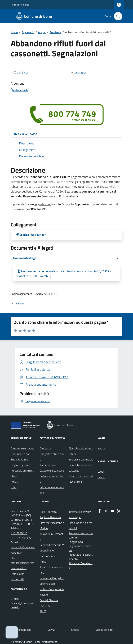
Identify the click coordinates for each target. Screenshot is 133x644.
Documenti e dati (21, 454)
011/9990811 (19, 533)
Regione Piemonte (20, 5)
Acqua (42, 32)
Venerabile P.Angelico (52, 578)
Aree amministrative (22, 448)
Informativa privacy (80, 512)
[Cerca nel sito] (117, 16)
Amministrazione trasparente (81, 535)
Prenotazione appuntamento (81, 557)
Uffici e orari (17, 574)
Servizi (51, 630)
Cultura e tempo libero (52, 479)
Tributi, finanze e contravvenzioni (81, 479)
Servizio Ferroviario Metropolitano (52, 548)
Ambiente (55, 32)
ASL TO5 (45, 606)
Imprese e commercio (81, 459)
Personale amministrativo (23, 473)
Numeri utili (17, 579)
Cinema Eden (47, 584)
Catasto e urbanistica (52, 471)
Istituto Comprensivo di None (52, 592)
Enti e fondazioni (20, 459)
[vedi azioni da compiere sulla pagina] (78, 72)
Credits (75, 630)
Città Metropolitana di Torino (52, 526)
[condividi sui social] (20, 72)
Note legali (75, 517)
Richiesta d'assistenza (81, 565)
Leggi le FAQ (76, 542)
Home (14, 32)
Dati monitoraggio (21, 630)
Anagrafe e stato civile (52, 457)
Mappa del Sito (104, 630)
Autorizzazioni (48, 465)
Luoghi (101, 472)
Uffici (14, 487)
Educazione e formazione (52, 490)
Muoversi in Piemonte (51, 537)
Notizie (101, 448)
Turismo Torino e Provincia (52, 570)
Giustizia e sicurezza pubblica (81, 451)
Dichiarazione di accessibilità (80, 526)
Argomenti (28, 32)
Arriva (43, 561)
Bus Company (48, 556)
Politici (14, 482)
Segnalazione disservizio (81, 548)
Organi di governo (21, 465)
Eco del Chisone (49, 600)
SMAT (43, 611)
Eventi (101, 477)
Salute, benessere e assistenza (81, 468)
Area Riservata (48, 512)
